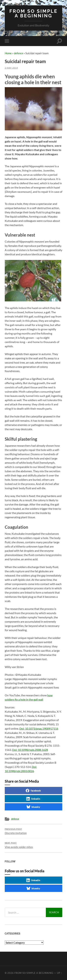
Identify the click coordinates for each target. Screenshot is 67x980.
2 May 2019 (11, 68)
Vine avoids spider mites (34, 845)
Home (8, 53)
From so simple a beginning (33, 13)
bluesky (33, 807)
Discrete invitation (34, 831)
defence (19, 53)
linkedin (33, 799)
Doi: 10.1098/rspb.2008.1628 (30, 750)
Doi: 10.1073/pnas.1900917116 (39, 728)
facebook (33, 791)
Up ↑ (60, 973)
